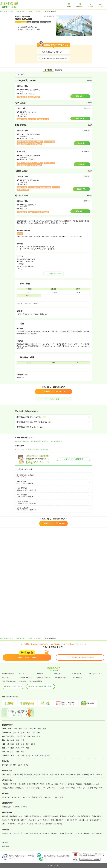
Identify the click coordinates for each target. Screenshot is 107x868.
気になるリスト (95, 674)
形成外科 (32, 820)
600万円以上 (38, 797)
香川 (13, 752)
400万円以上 (17, 797)
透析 (39, 774)
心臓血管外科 (96, 816)
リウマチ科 (12, 824)
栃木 (34, 736)
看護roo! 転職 (21, 12)
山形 (40, 729)
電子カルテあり (20, 449)
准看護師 (13, 765)
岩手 (25, 729)
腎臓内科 (63, 816)
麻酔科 (4, 824)
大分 (32, 756)
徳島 (8, 752)
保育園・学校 (75, 774)
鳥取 (18, 748)
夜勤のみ (24, 807)
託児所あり (45, 449)
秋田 (35, 729)
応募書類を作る (77, 674)
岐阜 (13, 740)
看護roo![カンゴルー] (6, 12)
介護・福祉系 (55, 774)
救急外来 (27, 774)
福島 (45, 729)
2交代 (4, 807)
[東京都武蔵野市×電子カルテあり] (53, 417)
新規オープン (6, 833)
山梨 (34, 733)
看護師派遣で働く (61, 678)
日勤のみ (16, 807)
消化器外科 (6, 820)
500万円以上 (27, 797)
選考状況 (40, 674)
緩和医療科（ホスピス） (54, 824)
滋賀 (23, 744)
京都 (13, 744)
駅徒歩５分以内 (36, 833)
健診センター (82, 788)
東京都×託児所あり (57, 441)
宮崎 (37, 756)
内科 (21, 816)
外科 (79, 816)
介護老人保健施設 (8, 788)
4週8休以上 (17, 833)
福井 (29, 733)
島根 (23, 748)
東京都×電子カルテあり (22, 441)
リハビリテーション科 (25, 824)
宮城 (30, 729)
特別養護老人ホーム (91, 784)
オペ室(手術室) (17, 774)
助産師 (26, 765)
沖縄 (48, 756)
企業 (101, 788)
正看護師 (5, 765)
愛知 (8, 740)
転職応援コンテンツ (44, 678)
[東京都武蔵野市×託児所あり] (53, 427)
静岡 (18, 740)
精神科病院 (40, 784)
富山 (19, 733)
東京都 (30, 12)
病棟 (3, 774)
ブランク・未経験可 (83, 833)
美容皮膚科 (13, 816)
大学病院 (13, 784)
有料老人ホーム (21, 788)
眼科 (52, 820)
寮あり (62, 833)
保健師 (20, 765)
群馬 (38, 736)
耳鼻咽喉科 (59, 820)
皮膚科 (67, 820)
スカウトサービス (25, 678)
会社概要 (5, 842)
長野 (38, 733)
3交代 (9, 807)
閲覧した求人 (6, 678)
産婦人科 (46, 820)
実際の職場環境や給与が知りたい (55, 59)
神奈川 (14, 736)
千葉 (24, 736)
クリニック (50, 784)
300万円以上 (6, 797)
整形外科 (24, 820)
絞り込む (20, 75)
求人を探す (58, 674)
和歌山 (33, 744)
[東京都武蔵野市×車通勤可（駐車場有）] (53, 422)
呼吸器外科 (86, 816)
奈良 (27, 744)
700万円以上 (48, 797)
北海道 (15, 729)
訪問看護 (45, 774)
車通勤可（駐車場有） (33, 449)
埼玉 (19, 736)
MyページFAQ (77, 678)
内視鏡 (92, 774)
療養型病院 (31, 784)
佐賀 (17, 756)
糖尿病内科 (72, 816)
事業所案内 (6, 846)
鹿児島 (42, 756)
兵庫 (18, 744)
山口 (27, 748)
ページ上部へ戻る (53, 399)
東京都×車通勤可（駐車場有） (40, 441)
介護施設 (79, 784)
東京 (8, 736)
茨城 (29, 736)
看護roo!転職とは (8, 674)
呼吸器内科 (28, 816)
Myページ (23, 674)
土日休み (25, 833)
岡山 (13, 748)
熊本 (27, 756)
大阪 (8, 744)
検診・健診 (65, 774)
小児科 (39, 820)
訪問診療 (85, 774)
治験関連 (99, 774)
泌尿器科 (74, 820)
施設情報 (59, 70)
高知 (23, 752)
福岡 (13, 756)
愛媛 (18, 752)
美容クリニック (61, 784)
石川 (24, 733)
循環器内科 (47, 816)
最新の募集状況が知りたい (53, 52)
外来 (8, 774)
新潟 (14, 733)
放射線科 (97, 820)
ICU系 (33, 774)
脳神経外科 (15, 820)
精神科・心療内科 (85, 820)
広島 (8, 748)
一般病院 (5, 784)
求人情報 (48, 70)
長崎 (22, 756)
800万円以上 (59, 797)
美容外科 (5, 816)
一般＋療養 (21, 784)
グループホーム (53, 788)
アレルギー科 (39, 824)
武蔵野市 (39, 12)
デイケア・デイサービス (37, 788)
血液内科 (55, 816)
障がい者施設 (71, 788)
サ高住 (62, 788)
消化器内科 (37, 816)
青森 (21, 729)
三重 (23, 740)
